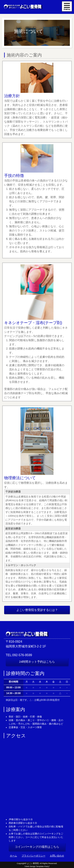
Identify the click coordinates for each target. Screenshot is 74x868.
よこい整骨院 (33, 863)
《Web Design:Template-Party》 (37, 866)
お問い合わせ (57, 856)
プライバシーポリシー (34, 856)
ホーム (13, 856)
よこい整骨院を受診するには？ (37, 610)
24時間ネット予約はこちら (37, 662)
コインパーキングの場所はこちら (37, 847)
